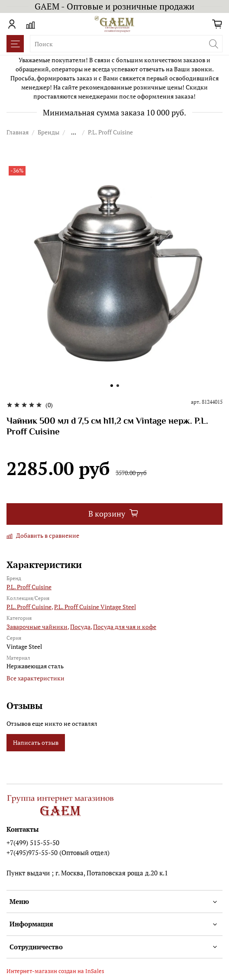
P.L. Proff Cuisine (110, 132)
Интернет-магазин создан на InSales (55, 971)
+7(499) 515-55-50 (33, 843)
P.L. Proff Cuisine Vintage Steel (95, 607)
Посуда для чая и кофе (125, 627)
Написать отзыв (36, 742)
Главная (18, 132)
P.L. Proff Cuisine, (30, 607)
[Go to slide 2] (118, 386)
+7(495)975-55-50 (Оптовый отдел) (58, 852)
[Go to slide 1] (112, 386)
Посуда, (81, 627)
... (74, 132)
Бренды (48, 132)
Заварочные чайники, (38, 627)
